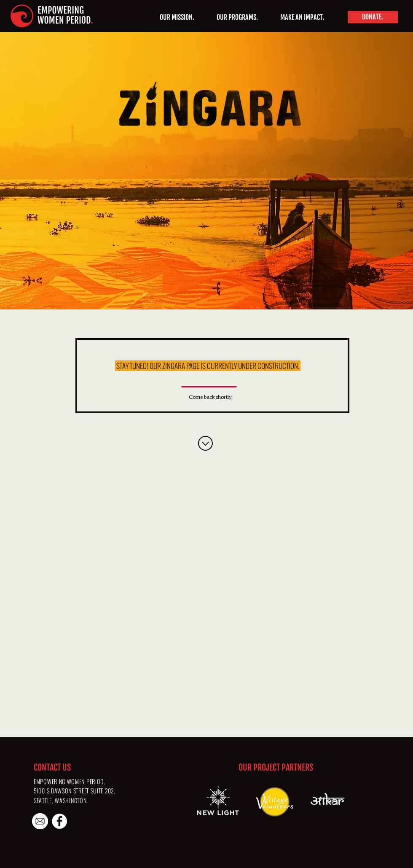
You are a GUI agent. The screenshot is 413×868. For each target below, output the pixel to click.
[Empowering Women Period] (59, 821)
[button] (237, 17)
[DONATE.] (373, 17)
